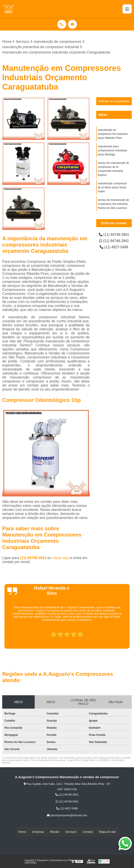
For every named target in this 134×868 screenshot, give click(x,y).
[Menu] (127, 9)
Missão (55, 832)
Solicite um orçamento (114, 101)
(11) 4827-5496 (114, 247)
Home (22, 832)
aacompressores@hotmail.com (67, 816)
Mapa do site (107, 832)
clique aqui (61, 558)
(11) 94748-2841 (34, 558)
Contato (88, 832)
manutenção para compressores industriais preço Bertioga (113, 150)
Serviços (71, 832)
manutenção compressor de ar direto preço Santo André (112, 187)
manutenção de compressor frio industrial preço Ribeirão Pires (113, 134)
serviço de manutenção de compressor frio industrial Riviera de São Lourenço (113, 204)
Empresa (38, 832)
